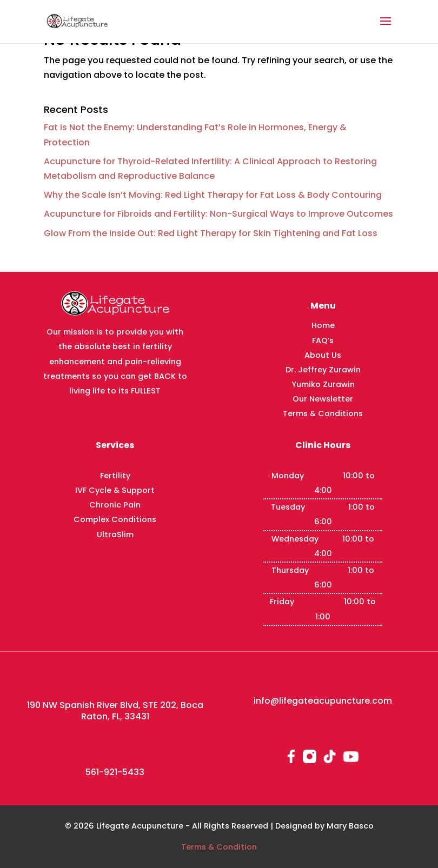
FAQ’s (323, 340)
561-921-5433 (115, 772)
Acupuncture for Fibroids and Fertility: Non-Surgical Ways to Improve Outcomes (218, 214)
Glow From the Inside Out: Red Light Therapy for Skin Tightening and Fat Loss (211, 233)
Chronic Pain (115, 505)
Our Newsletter (323, 399)
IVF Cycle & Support (115, 490)
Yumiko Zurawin (323, 384)
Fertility (115, 476)
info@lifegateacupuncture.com (323, 701)
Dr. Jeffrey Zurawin (323, 370)
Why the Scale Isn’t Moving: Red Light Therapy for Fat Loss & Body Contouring (213, 195)
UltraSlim (115, 535)
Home (323, 325)
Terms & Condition (219, 847)
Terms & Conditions (323, 413)
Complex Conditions (115, 519)
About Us (323, 355)
